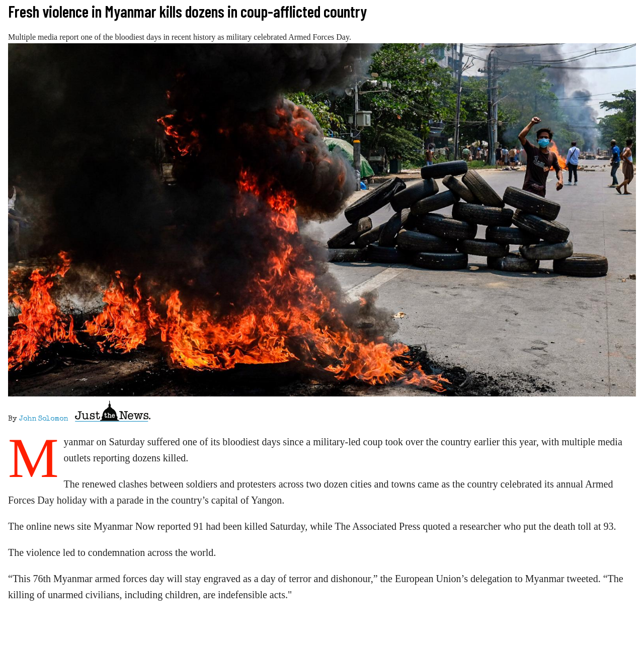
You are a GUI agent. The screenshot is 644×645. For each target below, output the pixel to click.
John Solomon (44, 419)
